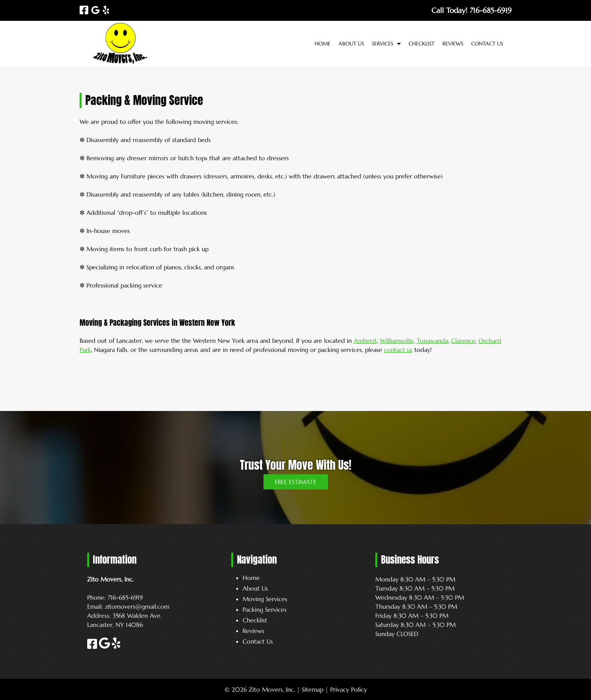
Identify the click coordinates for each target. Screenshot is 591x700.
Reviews (453, 44)
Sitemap (313, 689)
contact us (398, 350)
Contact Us (487, 44)
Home (323, 44)
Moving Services (265, 599)
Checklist (422, 44)
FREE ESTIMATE (296, 482)
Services (383, 44)
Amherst (365, 341)
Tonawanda (432, 341)
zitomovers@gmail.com (137, 606)
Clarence (463, 341)
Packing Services (265, 609)
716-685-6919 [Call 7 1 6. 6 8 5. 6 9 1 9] (125, 597)
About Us (351, 44)
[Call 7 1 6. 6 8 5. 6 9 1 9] (491, 10)
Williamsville (397, 341)
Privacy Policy (349, 689)
